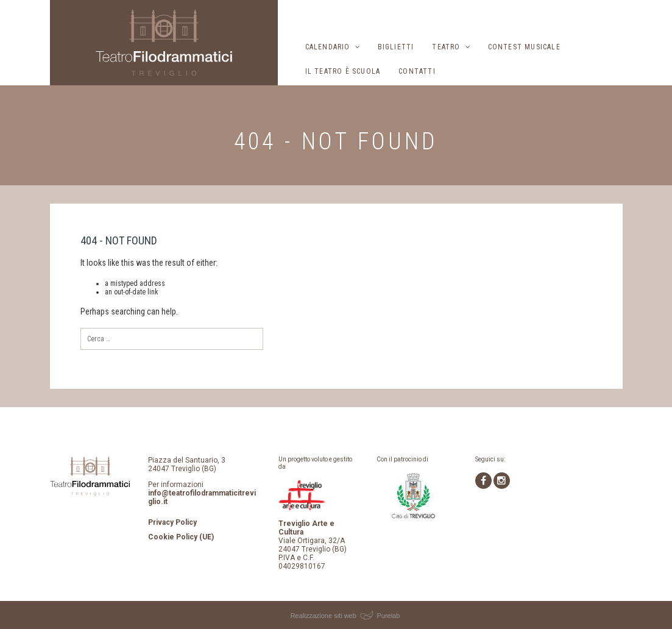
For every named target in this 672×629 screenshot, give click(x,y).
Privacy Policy (172, 522)
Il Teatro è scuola (343, 71)
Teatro (446, 47)
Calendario (328, 47)
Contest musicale (524, 47)
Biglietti (396, 47)
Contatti (417, 71)
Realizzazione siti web (324, 616)
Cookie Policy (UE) (181, 537)
